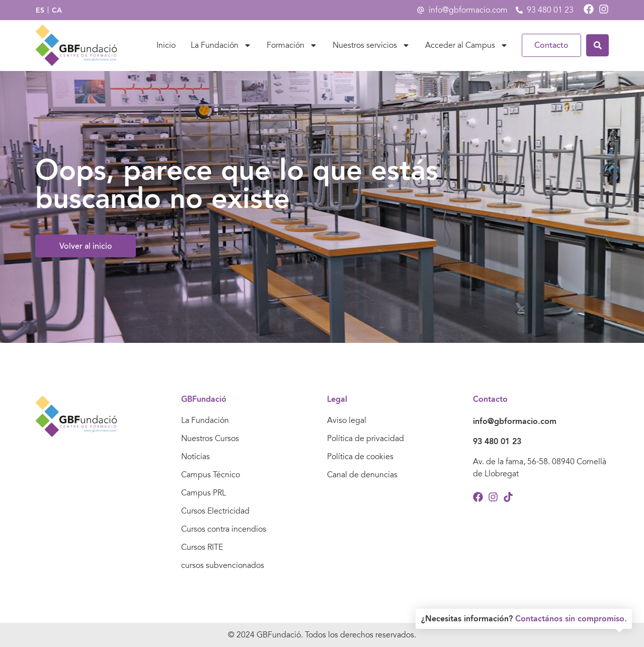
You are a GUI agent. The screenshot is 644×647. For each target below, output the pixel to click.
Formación (292, 45)
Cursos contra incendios (224, 529)
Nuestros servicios (371, 45)
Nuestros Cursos (210, 439)
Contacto (551, 45)
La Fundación (221, 45)
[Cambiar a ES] (40, 10)
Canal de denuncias (362, 475)
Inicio (166, 45)
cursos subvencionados (223, 565)
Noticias (195, 457)
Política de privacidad (366, 439)
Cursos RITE (202, 547)
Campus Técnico (211, 475)
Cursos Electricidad (215, 511)
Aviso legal (347, 420)
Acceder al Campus (467, 45)
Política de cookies (360, 457)
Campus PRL (204, 493)
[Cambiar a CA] (57, 10)
